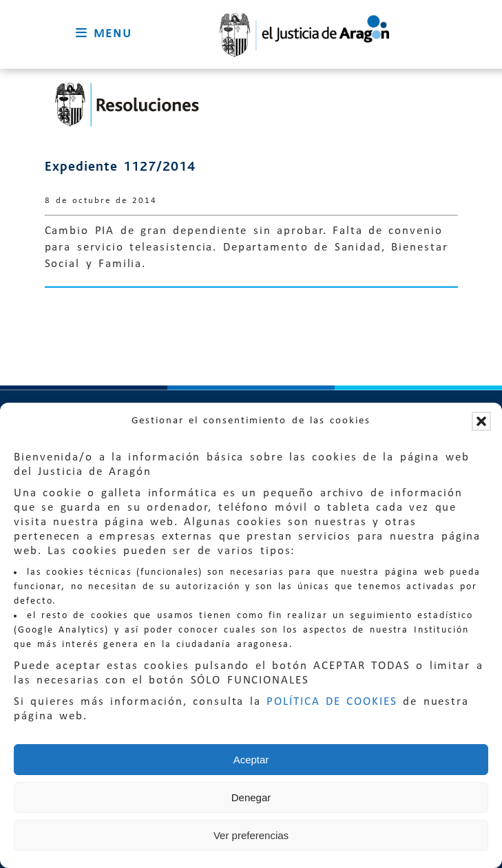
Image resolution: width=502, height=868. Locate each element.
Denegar (251, 797)
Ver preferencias (251, 835)
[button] (481, 421)
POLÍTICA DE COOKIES (332, 702)
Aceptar (251, 760)
